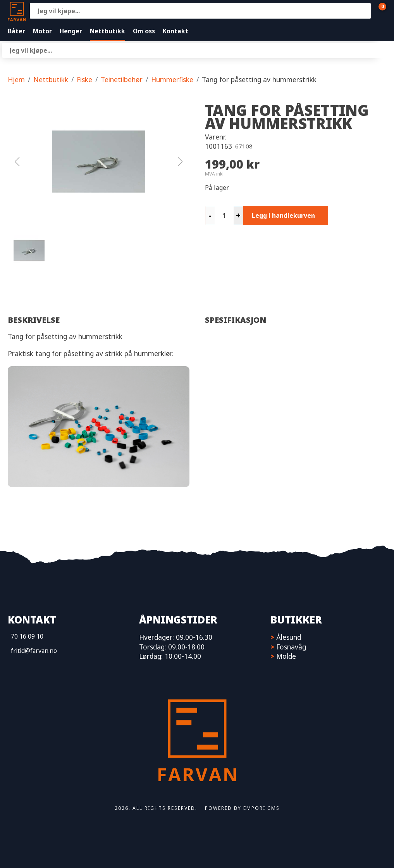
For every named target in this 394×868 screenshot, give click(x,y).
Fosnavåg (291, 647)
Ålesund (289, 637)
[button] (99, 162)
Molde (286, 656)
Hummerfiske (172, 79)
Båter (16, 31)
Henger (71, 31)
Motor (42, 31)
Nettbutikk (108, 31)
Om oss (144, 31)
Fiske (84, 79)
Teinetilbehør (122, 79)
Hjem (16, 79)
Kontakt (175, 31)
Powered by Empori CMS (242, 808)
